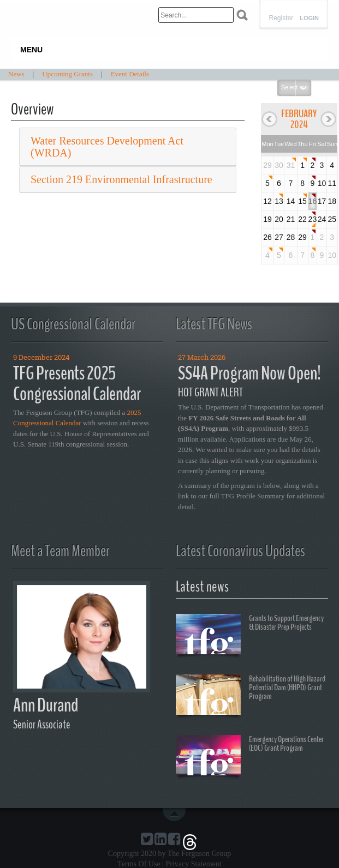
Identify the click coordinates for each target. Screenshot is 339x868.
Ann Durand (46, 705)
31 (291, 165)
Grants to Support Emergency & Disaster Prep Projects (250, 636)
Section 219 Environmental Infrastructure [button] (121, 179)
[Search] (196, 15)
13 (279, 201)
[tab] (128, 147)
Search (242, 15)
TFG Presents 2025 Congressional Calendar (77, 384)
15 (302, 201)
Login (309, 18)
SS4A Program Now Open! (249, 373)
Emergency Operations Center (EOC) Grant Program (250, 757)
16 (313, 201)
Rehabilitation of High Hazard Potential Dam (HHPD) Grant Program (251, 696)
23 (313, 219)
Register (281, 18)
